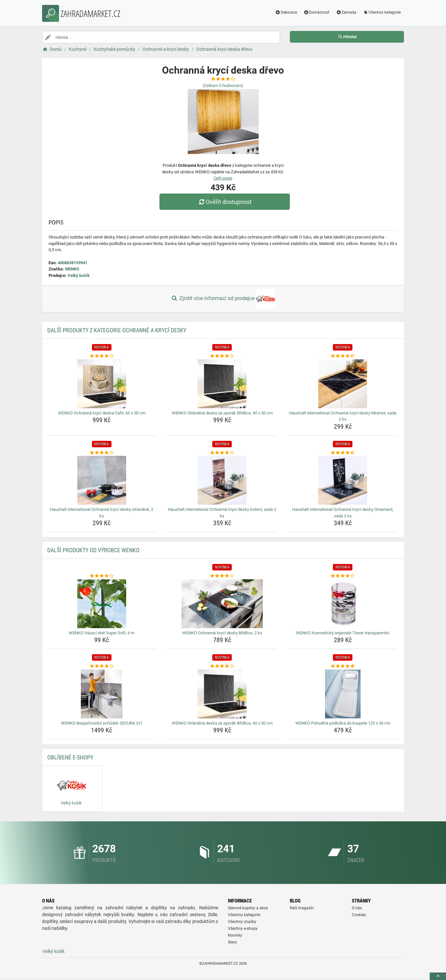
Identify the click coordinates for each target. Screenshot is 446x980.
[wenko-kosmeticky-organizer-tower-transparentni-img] (343, 604)
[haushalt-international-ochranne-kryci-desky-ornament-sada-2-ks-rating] (343, 453)
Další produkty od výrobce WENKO (93, 550)
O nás (357, 908)
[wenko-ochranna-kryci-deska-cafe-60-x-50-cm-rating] (102, 356)
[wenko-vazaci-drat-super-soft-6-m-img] (102, 604)
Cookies (359, 915)
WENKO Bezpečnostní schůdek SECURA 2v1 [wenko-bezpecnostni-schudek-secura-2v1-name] (102, 723)
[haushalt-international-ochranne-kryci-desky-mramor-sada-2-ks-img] (343, 384)
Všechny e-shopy (243, 929)
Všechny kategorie (382, 12)
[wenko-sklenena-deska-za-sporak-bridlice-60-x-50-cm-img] (222, 384)
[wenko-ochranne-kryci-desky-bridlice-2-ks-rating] (222, 576)
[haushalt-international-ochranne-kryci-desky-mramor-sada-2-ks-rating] (343, 356)
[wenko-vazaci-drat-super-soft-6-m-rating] (102, 576)
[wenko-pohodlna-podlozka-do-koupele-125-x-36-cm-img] (343, 694)
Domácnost (317, 12)
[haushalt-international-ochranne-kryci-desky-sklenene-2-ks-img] (102, 480)
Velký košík (79, 275)
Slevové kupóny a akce (248, 908)
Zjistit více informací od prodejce (223, 299)
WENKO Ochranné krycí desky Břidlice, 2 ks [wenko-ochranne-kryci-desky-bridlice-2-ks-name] (222, 633)
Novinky (235, 935)
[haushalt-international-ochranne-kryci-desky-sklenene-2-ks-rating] (102, 453)
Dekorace (286, 12)
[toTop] (438, 976)
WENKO (72, 269)
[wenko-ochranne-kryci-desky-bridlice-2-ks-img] (222, 604)
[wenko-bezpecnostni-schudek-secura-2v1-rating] (102, 666)
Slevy (232, 942)
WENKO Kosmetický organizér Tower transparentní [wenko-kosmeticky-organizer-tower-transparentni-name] (343, 633)
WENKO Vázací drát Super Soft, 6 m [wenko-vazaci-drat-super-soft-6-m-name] (102, 633)
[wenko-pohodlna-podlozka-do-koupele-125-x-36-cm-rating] (343, 666)
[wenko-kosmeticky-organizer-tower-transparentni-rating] (343, 576)
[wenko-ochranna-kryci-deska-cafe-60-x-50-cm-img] (102, 384)
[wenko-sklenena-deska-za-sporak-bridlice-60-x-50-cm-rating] (222, 356)
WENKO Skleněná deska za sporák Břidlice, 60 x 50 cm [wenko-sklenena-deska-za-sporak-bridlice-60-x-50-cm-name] (222, 413)
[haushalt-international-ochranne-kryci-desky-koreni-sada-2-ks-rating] (222, 453)
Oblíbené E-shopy (70, 757)
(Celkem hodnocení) (223, 86)
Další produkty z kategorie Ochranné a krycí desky (117, 330)
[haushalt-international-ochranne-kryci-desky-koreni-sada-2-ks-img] (222, 480)
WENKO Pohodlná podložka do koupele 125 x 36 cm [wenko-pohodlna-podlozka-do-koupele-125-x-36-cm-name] (343, 723)
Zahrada (346, 12)
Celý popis (223, 178)
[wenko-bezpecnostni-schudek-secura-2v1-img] (102, 694)
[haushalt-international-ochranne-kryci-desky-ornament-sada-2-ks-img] (343, 480)
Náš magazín (302, 908)
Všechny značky (242, 922)
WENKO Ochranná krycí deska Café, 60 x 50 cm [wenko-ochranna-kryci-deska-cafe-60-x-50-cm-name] (102, 413)
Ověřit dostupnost (225, 202)
